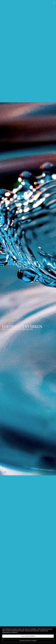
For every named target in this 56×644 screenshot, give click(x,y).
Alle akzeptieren (28, 636)
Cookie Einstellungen (28, 641)
